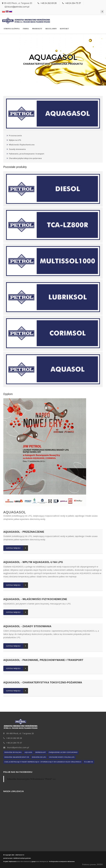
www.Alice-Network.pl (24, 861)
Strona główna (12, 29)
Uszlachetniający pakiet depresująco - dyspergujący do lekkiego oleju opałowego (43, 762)
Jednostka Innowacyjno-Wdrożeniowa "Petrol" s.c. (31, 779)
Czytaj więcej (17, 548)
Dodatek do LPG (39, 757)
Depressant (41, 752)
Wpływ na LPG (15, 140)
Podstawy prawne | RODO (92, 864)
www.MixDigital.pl (42, 861)
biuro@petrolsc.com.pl (18, 7)
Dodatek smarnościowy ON (17, 757)
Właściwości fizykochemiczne (22, 145)
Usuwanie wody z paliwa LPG (62, 757)
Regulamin (51, 29)
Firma (26, 29)
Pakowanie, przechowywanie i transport (26, 154)
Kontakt (64, 29)
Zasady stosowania (17, 149)
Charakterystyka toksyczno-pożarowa (25, 158)
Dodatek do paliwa (13, 752)
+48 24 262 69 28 (48, 3)
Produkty (37, 29)
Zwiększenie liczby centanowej (63, 752)
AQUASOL (28, 752)
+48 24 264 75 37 (73, 3)
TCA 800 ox (89, 762)
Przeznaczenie (15, 136)
